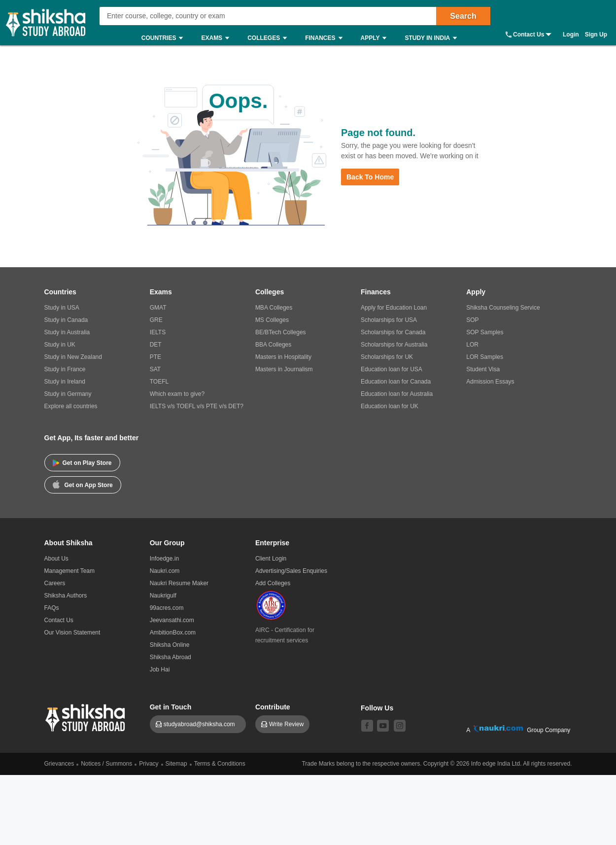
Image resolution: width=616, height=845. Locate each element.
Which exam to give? (177, 394)
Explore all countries (71, 406)
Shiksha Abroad (171, 657)
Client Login (271, 559)
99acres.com (167, 608)
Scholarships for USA (389, 320)
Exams (218, 38)
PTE (155, 357)
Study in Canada (66, 320)
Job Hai (160, 669)
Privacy (149, 764)
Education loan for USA (392, 369)
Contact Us (529, 35)
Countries (165, 38)
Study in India (433, 38)
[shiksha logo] (86, 717)
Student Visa (483, 369)
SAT (155, 369)
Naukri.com (165, 571)
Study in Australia (67, 332)
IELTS (158, 332)
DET (156, 345)
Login (571, 35)
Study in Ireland (65, 382)
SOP (472, 320)
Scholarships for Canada (393, 332)
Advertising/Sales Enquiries (291, 571)
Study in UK (60, 345)
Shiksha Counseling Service (503, 308)
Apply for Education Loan (394, 308)
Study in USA (62, 308)
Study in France (65, 369)
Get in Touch (171, 707)
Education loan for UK (390, 406)
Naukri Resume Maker (179, 583)
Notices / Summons (106, 764)
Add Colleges (273, 583)
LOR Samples (485, 357)
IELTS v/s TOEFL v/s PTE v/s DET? (197, 406)
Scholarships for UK (387, 357)
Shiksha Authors (66, 596)
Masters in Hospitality (283, 357)
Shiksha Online (170, 645)
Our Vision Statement (72, 633)
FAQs (52, 608)
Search (463, 16)
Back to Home (370, 177)
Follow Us (377, 708)
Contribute (273, 707)
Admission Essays (490, 382)
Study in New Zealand (73, 357)
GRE (156, 320)
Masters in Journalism (284, 369)
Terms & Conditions (220, 764)
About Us (56, 559)
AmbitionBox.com (173, 633)
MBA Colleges (274, 308)
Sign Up (596, 35)
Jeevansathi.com (172, 620)
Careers (55, 583)
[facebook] (367, 726)
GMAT (158, 308)
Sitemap (176, 764)
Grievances (59, 764)
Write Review (286, 724)
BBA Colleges (273, 345)
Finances (326, 38)
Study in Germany (68, 394)
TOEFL (159, 382)
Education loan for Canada (396, 382)
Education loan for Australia (397, 394)
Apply (376, 38)
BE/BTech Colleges (281, 332)
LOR (472, 345)
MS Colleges (272, 320)
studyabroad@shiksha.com (202, 724)
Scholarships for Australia (394, 345)
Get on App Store (83, 484)
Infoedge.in (164, 559)
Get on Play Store (82, 463)
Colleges (270, 38)
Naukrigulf (163, 596)
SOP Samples (485, 332)
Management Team (70, 571)
